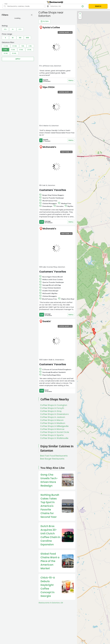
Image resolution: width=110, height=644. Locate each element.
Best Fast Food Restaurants (54, 456)
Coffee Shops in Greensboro (54, 414)
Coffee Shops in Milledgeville (54, 426)
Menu (71, 80)
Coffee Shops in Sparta (52, 435)
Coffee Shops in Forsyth (52, 408)
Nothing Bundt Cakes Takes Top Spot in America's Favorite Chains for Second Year (50, 506)
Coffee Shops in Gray (51, 411)
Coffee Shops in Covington (54, 405)
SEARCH (98, 6)
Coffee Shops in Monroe (52, 429)
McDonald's (49, 147)
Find (6, 4)
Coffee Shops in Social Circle (55, 432)
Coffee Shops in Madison (53, 423)
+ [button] (80, 14)
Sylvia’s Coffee (51, 27)
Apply (18, 59)
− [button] (80, 17)
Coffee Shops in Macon (52, 420)
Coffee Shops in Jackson (53, 417)
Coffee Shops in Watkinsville (54, 438)
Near (49, 4)
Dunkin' (47, 321)
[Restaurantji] (55, 2)
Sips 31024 (49, 87)
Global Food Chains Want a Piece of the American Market (50, 561)
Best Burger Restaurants (52, 459)
